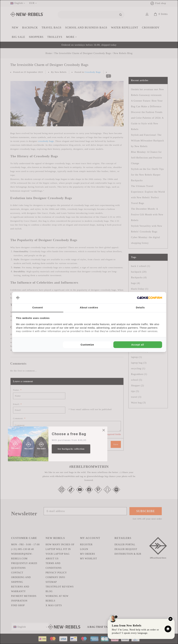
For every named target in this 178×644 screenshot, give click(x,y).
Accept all (138, 345)
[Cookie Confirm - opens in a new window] (150, 298)
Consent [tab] (38, 308)
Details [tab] (140, 308)
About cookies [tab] (89, 308)
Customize (87, 345)
